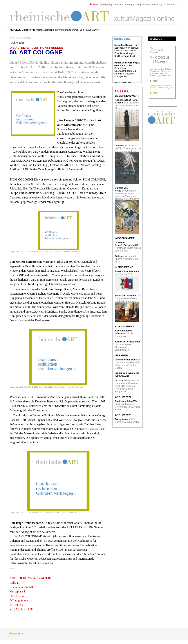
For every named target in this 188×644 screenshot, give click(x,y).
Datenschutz (170, 4)
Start (94, 4)
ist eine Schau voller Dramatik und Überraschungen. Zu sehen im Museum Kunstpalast (127, 70)
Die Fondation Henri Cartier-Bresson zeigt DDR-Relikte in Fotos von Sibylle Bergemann (127, 386)
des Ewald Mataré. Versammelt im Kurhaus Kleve (127, 405)
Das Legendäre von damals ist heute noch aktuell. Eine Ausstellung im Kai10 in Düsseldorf (126, 51)
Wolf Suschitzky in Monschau (128, 421)
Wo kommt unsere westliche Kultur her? (127, 259)
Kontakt (156, 4)
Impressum (144, 4)
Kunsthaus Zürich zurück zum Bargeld (128, 247)
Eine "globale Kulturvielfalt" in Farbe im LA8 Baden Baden (128, 364)
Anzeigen (130, 4)
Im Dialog (156, 39)
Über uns (118, 4)
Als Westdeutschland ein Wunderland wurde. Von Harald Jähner (61, 30)
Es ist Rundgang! (124, 333)
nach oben (18, 634)
